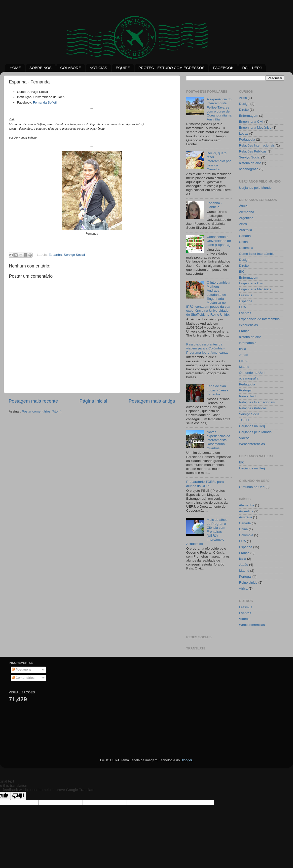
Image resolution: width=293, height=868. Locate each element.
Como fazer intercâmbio (257, 254)
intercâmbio (248, 343)
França (244, 331)
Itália (243, 349)
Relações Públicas (253, 151)
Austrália (246, 230)
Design (244, 104)
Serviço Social (74, 255)
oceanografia (249, 169)
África (243, 206)
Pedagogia (247, 139)
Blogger (186, 760)
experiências (249, 325)
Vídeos (244, 438)
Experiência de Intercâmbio (259, 319)
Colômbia (246, 248)
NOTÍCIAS (98, 68)
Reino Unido (248, 396)
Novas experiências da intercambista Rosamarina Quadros (218, 440)
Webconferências (252, 444)
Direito (244, 110)
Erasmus (246, 295)
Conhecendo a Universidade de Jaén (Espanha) (219, 241)
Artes (243, 98)
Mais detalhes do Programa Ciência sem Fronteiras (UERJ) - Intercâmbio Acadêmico (207, 532)
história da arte (250, 163)
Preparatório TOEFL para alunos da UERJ (205, 484)
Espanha (55, 255)
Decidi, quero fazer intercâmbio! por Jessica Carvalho (219, 161)
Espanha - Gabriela (214, 205)
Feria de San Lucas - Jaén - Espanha (217, 390)
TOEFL (244, 420)
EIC (242, 272)
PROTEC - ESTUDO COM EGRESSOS (172, 68)
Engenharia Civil (251, 122)
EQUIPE (123, 68)
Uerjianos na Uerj (252, 426)
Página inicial (93, 401)
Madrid (244, 367)
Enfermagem (249, 116)
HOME (15, 68)
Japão (244, 355)
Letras (244, 133)
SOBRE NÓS (41, 68)
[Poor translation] (18, 796)
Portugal (245, 390)
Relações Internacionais (257, 145)
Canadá (245, 236)
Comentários (23, 678)
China (243, 242)
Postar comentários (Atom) (42, 411)
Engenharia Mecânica (255, 128)
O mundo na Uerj (252, 373)
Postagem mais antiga (152, 401)
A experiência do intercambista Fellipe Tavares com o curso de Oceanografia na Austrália (219, 109)
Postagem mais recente (33, 401)
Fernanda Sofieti (45, 102)
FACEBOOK (223, 68)
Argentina (246, 218)
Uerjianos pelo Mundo (255, 188)
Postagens (22, 669)
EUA (243, 307)
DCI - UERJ (252, 68)
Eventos (245, 313)
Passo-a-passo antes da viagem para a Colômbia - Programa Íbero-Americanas (207, 348)
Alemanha (247, 212)
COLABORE (70, 68)
